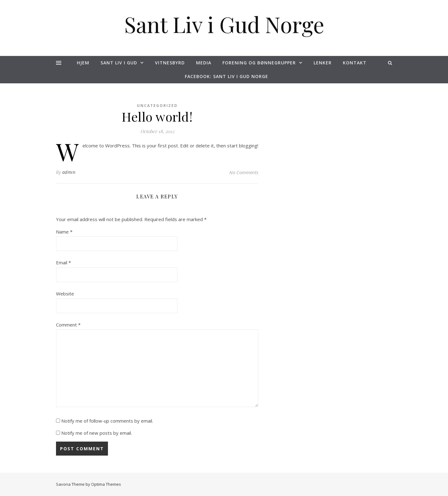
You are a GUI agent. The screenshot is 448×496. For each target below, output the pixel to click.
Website (65, 294)
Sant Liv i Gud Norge (224, 24)
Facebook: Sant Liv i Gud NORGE (226, 76)
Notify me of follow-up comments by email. (107, 421)
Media (204, 63)
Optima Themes (106, 484)
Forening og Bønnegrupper (259, 63)
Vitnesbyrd (170, 63)
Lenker (323, 63)
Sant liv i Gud (119, 63)
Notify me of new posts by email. (97, 433)
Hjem (83, 63)
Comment (68, 325)
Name (64, 232)
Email (63, 262)
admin (69, 172)
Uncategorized (157, 106)
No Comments (244, 172)
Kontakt (355, 63)
